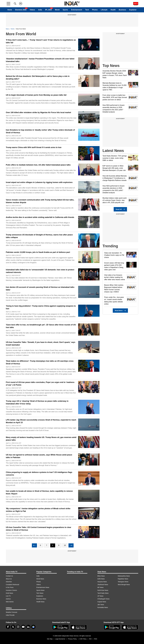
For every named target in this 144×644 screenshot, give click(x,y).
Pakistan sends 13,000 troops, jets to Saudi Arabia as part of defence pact (38, 252)
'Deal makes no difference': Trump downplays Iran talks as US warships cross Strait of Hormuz (40, 362)
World (57, 10)
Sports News (40, 590)
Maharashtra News (124, 576)
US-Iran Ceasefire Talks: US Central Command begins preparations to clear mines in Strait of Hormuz (39, 529)
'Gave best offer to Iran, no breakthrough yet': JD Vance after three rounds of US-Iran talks (41, 326)
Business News (41, 599)
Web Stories (10, 602)
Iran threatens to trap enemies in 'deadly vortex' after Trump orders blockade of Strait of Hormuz (40, 131)
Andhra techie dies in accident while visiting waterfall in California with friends (40, 217)
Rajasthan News (123, 579)
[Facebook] (8, 627)
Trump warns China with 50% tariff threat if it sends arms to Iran (34, 147)
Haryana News (102, 582)
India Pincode (10, 615)
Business (122, 10)
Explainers (40, 596)
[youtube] (23, 627)
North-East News (103, 590)
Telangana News (123, 582)
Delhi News (101, 579)
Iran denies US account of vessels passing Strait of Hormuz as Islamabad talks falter (40, 288)
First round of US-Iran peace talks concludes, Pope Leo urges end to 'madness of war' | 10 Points (40, 384)
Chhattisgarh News (103, 599)
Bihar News (101, 576)
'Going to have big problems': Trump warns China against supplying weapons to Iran (41, 307)
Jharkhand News (103, 585)
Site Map (50, 639)
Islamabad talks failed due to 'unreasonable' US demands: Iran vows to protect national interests (40, 271)
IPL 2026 (48, 10)
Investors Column (11, 590)
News (7, 29)
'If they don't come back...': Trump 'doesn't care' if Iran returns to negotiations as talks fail (41, 41)
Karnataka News (103, 607)
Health (113, 10)
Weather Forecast (12, 612)
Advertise (9, 582)
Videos (32, 10)
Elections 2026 (21, 10)
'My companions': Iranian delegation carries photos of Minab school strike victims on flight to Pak (38, 510)
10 (65, 545)
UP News (100, 596)
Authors (8, 599)
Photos (95, 10)
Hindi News (10, 593)
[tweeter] (13, 627)
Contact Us (9, 576)
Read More (120, 311)
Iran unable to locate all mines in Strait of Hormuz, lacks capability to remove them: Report (39, 492)
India (40, 10)
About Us (9, 579)
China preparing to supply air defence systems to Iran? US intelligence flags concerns (39, 474)
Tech (87, 10)
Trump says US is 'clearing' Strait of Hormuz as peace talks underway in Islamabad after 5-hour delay (37, 402)
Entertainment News (43, 587)
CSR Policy (83, 639)
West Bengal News (124, 585)
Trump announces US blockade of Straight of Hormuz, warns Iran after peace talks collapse (39, 236)
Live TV (8, 596)
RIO (90, 639)
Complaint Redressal (13, 585)
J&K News (101, 605)
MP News (101, 587)
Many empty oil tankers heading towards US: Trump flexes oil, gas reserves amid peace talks (41, 439)
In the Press (10, 587)
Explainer (133, 10)
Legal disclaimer (60, 639)
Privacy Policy (72, 639)
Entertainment (77, 10)
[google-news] (33, 627)
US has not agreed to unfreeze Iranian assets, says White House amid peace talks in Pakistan (39, 456)
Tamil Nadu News (103, 593)
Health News (40, 602)
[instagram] (18, 627)
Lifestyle (104, 10)
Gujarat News (102, 602)
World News (40, 579)
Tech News (40, 593)
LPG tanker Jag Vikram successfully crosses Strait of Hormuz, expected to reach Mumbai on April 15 (41, 421)
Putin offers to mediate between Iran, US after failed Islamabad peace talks (38, 165)
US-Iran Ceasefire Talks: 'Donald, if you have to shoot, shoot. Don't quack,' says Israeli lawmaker (41, 344)
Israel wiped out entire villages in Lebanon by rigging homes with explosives (39, 182)
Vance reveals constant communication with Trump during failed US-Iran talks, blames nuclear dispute (40, 201)
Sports (65, 10)
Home (10, 10)
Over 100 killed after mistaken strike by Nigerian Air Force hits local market (39, 112)
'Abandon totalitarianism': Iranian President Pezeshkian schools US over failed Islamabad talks (40, 60)
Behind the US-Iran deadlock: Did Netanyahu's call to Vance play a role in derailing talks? (38, 78)
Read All (120, 209)
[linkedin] (28, 627)
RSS (96, 639)
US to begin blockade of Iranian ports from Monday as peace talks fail (36, 95)
